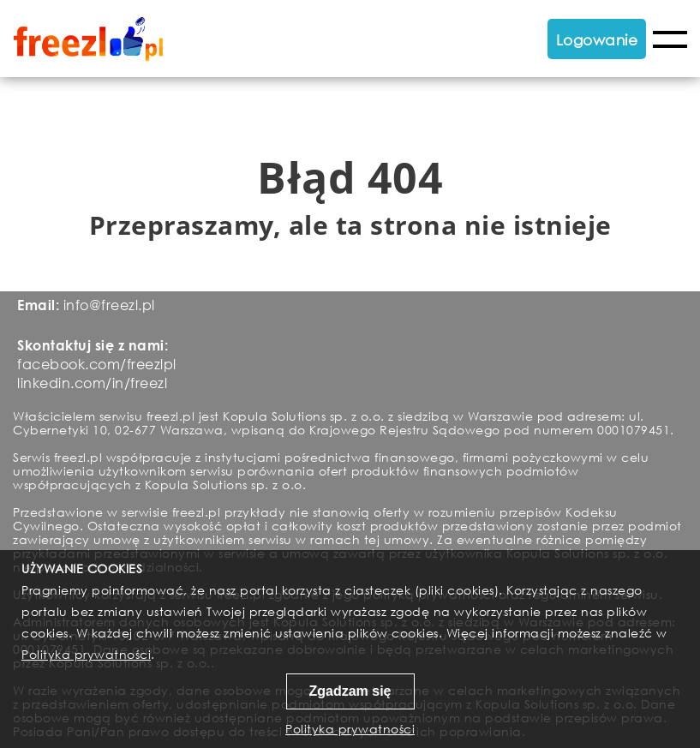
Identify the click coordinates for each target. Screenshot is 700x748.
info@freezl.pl (109, 305)
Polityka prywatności (86, 654)
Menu (670, 39)
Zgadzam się (350, 691)
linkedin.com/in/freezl (92, 383)
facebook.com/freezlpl (97, 364)
